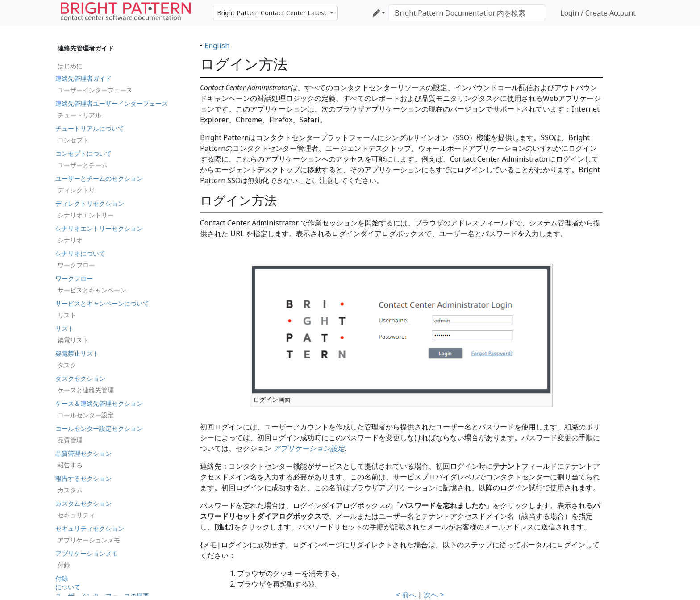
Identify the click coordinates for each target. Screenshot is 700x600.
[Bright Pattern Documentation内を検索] (467, 13)
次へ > (434, 595)
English (217, 46)
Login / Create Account (598, 13)
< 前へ (406, 595)
